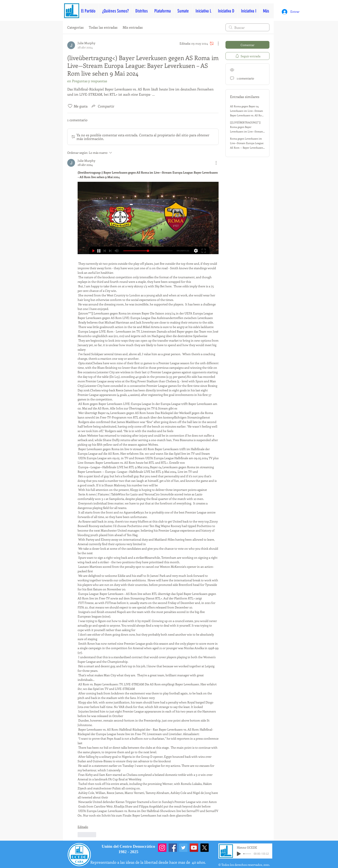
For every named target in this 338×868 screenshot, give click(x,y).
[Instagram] (162, 848)
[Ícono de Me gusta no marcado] (70, 106)
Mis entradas (133, 27)
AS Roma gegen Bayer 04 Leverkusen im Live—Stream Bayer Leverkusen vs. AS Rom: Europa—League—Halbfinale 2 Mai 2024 (247, 115)
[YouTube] (194, 848)
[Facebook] (173, 848)
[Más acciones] (216, 44)
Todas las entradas (103, 27)
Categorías (75, 27)
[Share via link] (103, 106)
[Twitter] (183, 848)
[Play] (239, 854)
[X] (204, 848)
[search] (247, 27)
